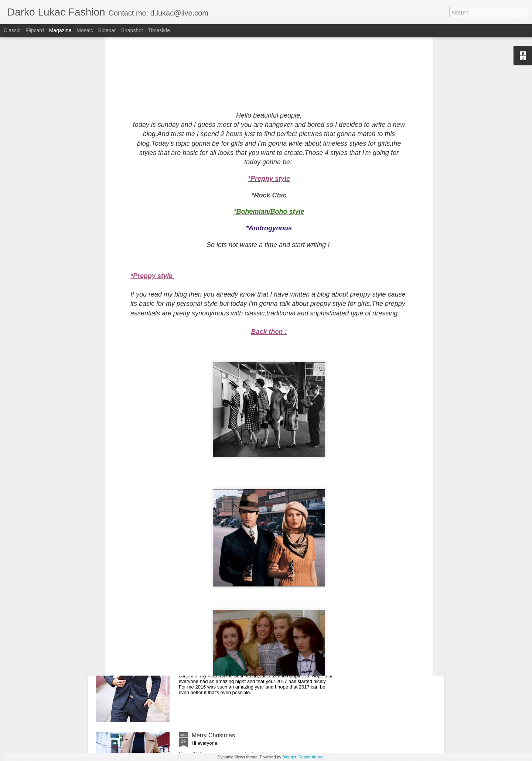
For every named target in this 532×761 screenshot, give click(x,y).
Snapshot (132, 30)
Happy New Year (214, 651)
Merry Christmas (213, 735)
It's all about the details (222, 567)
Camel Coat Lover (216, 483)
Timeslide (159, 30)
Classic (12, 30)
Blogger (289, 757)
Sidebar (107, 30)
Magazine (60, 30)
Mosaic (85, 30)
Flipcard (35, 30)
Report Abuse (311, 757)
